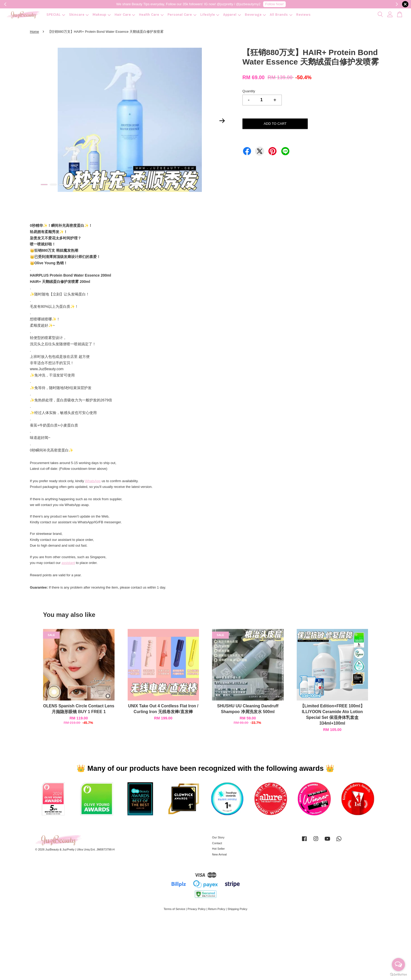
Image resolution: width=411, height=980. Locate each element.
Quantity (249, 91)
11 (136, 185)
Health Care (151, 15)
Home (34, 32)
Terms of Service (174, 909)
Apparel (232, 15)
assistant (68, 563)
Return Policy (217, 909)
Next (222, 121)
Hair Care (125, 15)
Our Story (218, 837)
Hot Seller (218, 849)
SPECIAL (56, 15)
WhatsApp (93, 481)
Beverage (255, 15)
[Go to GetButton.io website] (398, 975)
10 (127, 185)
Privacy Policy (197, 909)
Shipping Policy (237, 909)
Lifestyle (210, 15)
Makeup (102, 15)
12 (145, 185)
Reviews (303, 15)
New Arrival (219, 854)
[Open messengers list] (398, 965)
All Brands (281, 15)
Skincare (79, 15)
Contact (217, 843)
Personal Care (182, 15)
